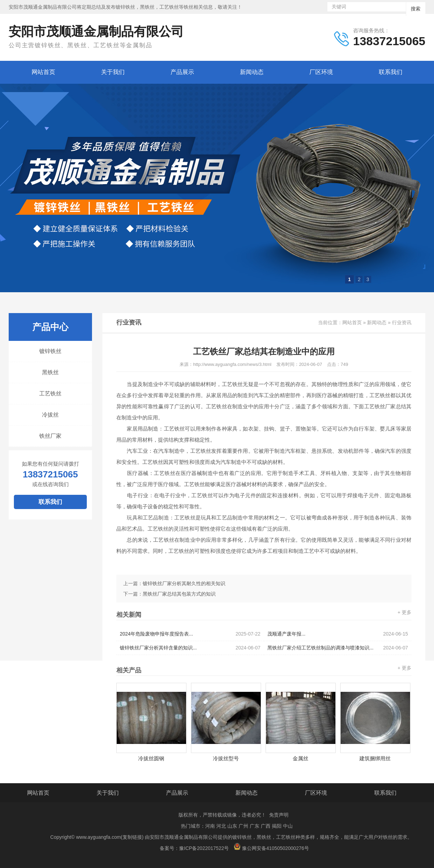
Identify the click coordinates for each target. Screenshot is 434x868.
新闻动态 (252, 72)
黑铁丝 (50, 372)
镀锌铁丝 (50, 351)
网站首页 (43, 72)
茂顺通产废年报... (338, 634)
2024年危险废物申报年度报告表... (190, 634)
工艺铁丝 (50, 394)
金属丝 (301, 758)
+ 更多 (404, 612)
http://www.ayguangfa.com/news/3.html (232, 364)
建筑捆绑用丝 (375, 758)
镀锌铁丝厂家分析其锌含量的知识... (190, 648)
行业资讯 (402, 322)
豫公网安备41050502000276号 (271, 847)
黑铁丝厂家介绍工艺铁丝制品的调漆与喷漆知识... (338, 648)
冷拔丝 (50, 415)
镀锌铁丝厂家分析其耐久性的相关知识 (184, 583)
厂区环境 (321, 72)
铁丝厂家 (50, 436)
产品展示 (182, 72)
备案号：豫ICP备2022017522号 (194, 848)
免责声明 (279, 815)
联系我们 (391, 72)
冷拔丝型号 (226, 758)
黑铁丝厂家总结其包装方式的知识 (179, 594)
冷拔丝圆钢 (151, 758)
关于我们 (113, 72)
